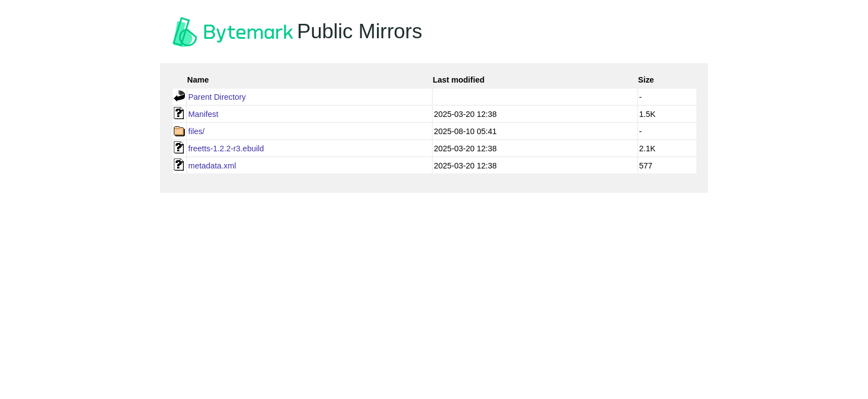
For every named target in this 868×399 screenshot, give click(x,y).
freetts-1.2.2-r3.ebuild (226, 149)
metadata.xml (212, 166)
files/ (197, 131)
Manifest (203, 114)
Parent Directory (217, 97)
